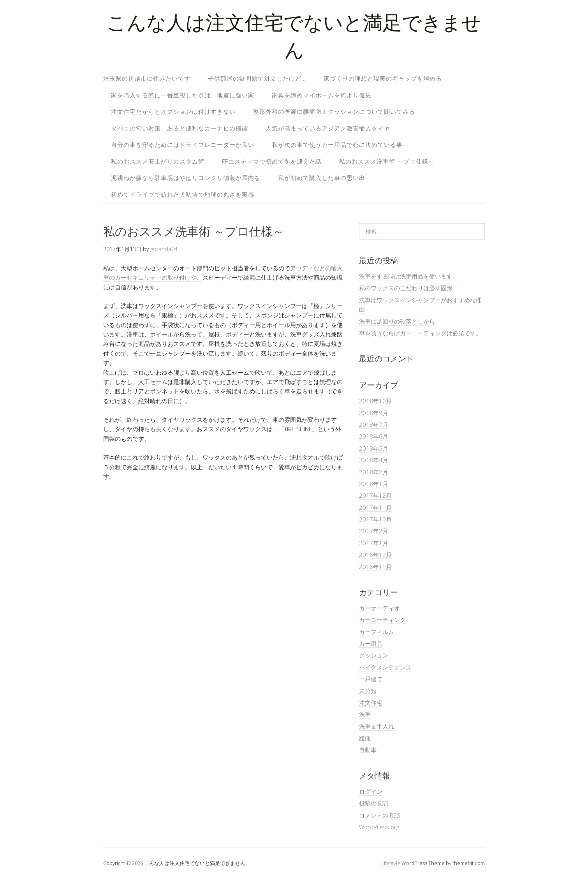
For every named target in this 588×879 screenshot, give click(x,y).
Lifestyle (391, 863)
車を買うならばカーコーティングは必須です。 (420, 333)
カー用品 (371, 643)
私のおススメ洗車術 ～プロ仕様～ (387, 161)
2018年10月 (375, 401)
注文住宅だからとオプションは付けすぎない (173, 111)
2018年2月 (374, 472)
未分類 (368, 691)
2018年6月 (374, 436)
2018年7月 (374, 425)
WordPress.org (379, 827)
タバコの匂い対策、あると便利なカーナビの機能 (180, 128)
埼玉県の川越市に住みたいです (147, 78)
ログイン (371, 791)
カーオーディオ (379, 608)
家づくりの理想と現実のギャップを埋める (383, 78)
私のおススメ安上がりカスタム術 (158, 161)
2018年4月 (374, 460)
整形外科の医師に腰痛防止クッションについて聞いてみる (334, 111)
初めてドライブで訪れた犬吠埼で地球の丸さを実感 (183, 194)
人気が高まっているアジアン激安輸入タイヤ (328, 128)
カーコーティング (382, 620)
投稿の (374, 803)
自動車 (368, 750)
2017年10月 (375, 519)
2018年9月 (374, 413)
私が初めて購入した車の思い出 (322, 178)
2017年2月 (374, 531)
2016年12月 (375, 555)
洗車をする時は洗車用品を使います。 (409, 276)
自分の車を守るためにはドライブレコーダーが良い (183, 144)
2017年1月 (374, 543)
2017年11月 (375, 507)
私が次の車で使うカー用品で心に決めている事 (337, 144)
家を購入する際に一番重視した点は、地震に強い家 (183, 95)
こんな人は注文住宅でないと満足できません (294, 39)
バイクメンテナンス (385, 667)
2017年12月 (375, 495)
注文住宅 (371, 703)
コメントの (380, 815)
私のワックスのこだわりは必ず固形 (406, 288)
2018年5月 (374, 448)
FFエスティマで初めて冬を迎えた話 (272, 161)
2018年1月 (374, 484)
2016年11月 (375, 567)
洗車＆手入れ (377, 726)
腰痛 (365, 738)
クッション (374, 655)
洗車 (365, 714)
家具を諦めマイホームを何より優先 (322, 95)
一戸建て (371, 679)
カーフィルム (377, 632)
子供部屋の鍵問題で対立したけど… (257, 78)
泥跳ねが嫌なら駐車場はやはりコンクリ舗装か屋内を (186, 178)
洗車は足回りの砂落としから (397, 321)
